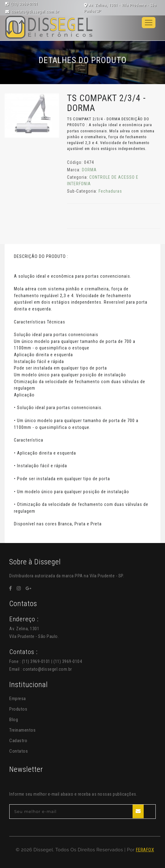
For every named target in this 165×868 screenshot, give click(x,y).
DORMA (89, 170)
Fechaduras (110, 191)
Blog (14, 720)
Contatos (19, 751)
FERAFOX (145, 850)
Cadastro (18, 741)
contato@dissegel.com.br (47, 669)
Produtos (18, 709)
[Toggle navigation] (149, 23)
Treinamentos (22, 730)
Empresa (18, 699)
